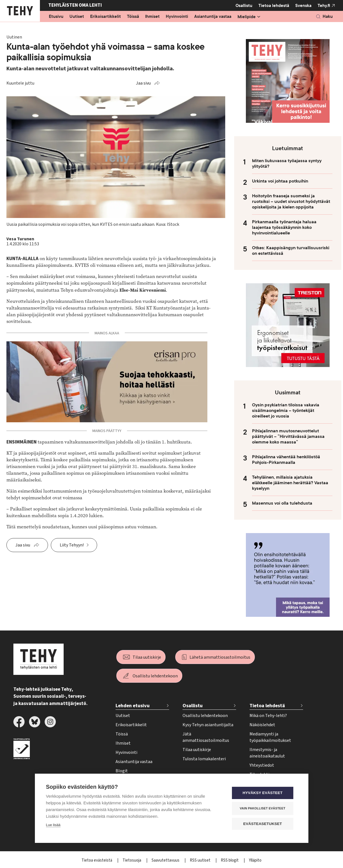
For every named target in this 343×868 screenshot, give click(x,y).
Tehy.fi (324, 6)
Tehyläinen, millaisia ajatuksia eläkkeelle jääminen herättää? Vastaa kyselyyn (290, 483)
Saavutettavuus (166, 860)
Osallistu (244, 6)
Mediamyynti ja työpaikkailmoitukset (270, 737)
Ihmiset (152, 17)
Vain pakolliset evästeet (263, 808)
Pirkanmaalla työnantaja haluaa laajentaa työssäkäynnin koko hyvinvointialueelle (284, 227)
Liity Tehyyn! (72, 545)
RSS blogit (230, 860)
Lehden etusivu (133, 706)
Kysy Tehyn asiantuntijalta (208, 725)
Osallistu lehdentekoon (155, 676)
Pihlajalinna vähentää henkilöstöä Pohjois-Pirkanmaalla (286, 460)
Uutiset (77, 17)
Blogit (122, 771)
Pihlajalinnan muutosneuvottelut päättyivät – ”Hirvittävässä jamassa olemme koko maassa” (288, 437)
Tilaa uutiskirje (147, 657)
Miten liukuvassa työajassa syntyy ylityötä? (287, 164)
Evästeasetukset (264, 824)
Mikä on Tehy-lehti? (268, 716)
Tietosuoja (132, 860)
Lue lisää (53, 825)
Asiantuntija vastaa (213, 17)
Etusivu (56, 17)
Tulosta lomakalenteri (204, 759)
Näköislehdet (262, 725)
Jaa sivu (143, 83)
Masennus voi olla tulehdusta (282, 503)
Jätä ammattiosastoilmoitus (206, 737)
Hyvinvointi (177, 17)
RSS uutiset (201, 860)
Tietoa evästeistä (97, 860)
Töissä (133, 17)
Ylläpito (255, 860)
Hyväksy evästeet (263, 793)
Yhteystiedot (262, 765)
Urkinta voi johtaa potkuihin (280, 181)
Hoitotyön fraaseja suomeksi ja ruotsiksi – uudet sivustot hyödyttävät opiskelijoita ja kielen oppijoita (291, 202)
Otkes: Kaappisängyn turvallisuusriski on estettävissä (291, 251)
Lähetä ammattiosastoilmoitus (220, 657)
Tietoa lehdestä (274, 5)
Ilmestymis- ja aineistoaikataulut (267, 753)
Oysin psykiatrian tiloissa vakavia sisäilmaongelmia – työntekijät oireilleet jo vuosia (286, 411)
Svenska (303, 6)
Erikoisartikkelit (105, 17)
